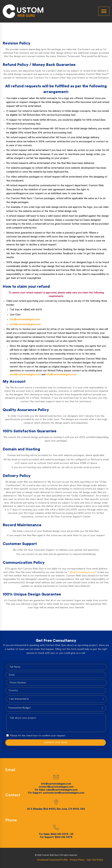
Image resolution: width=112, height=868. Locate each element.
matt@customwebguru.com (25, 324)
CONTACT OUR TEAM (56, 743)
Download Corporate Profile (52, 860)
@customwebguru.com (83, 572)
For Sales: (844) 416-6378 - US (56, 834)
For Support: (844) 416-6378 (56, 837)
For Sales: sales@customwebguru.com (56, 790)
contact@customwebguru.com (56, 787)
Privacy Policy (77, 860)
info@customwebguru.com (25, 319)
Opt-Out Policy (95, 860)
